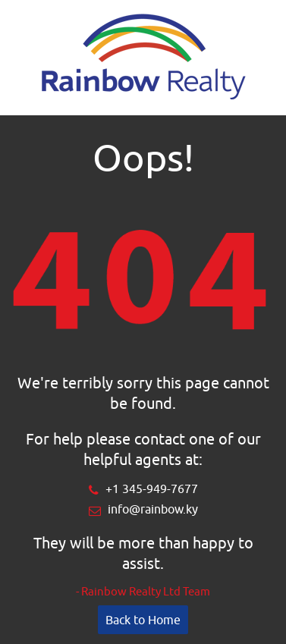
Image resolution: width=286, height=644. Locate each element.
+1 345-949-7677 (152, 488)
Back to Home (143, 620)
